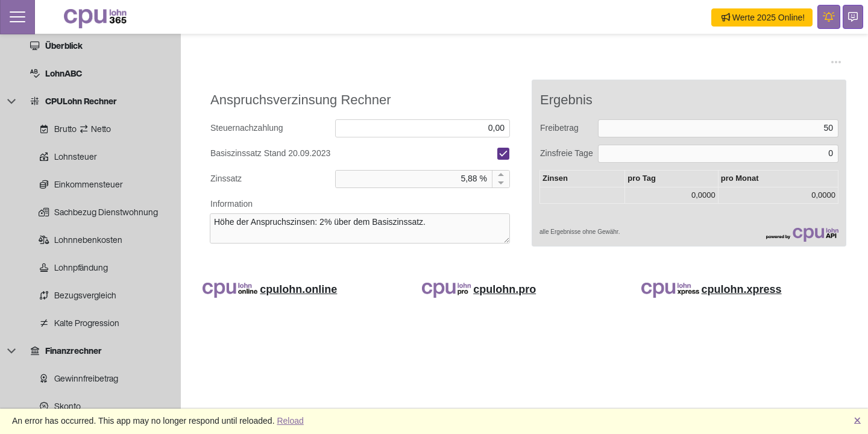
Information (231, 204)
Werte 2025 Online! (763, 17)
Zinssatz (226, 178)
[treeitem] (98, 46)
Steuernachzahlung (247, 128)
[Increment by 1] (501, 175)
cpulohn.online (298, 289)
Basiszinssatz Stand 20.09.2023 (270, 153)
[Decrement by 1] (501, 183)
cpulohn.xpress (742, 289)
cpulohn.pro (505, 289)
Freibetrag (559, 128)
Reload (290, 421)
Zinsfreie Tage (567, 153)
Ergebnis (566, 100)
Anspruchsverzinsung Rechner (301, 100)
